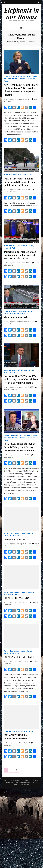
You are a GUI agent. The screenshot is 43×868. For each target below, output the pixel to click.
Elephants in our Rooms (21, 13)
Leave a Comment (11, 192)
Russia (7, 175)
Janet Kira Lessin (12, 533)
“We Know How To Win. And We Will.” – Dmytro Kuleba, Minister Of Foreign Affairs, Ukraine (21, 379)
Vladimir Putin (10, 248)
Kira (7, 99)
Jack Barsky (25, 436)
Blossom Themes (30, 783)
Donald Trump (10, 77)
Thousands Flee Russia (16, 317)
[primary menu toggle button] (21, 28)
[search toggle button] (38, 2)
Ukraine (23, 79)
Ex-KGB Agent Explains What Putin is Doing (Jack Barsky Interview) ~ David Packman (19, 447)
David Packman (11, 436)
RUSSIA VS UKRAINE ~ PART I (19, 657)
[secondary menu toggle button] (4, 2)
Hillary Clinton (24, 77)
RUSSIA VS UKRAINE (15, 539)
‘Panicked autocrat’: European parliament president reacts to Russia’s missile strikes (20, 255)
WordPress (26, 785)
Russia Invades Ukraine (22, 175)
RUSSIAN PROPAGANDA (16, 598)
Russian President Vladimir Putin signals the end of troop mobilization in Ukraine (20, 182)
